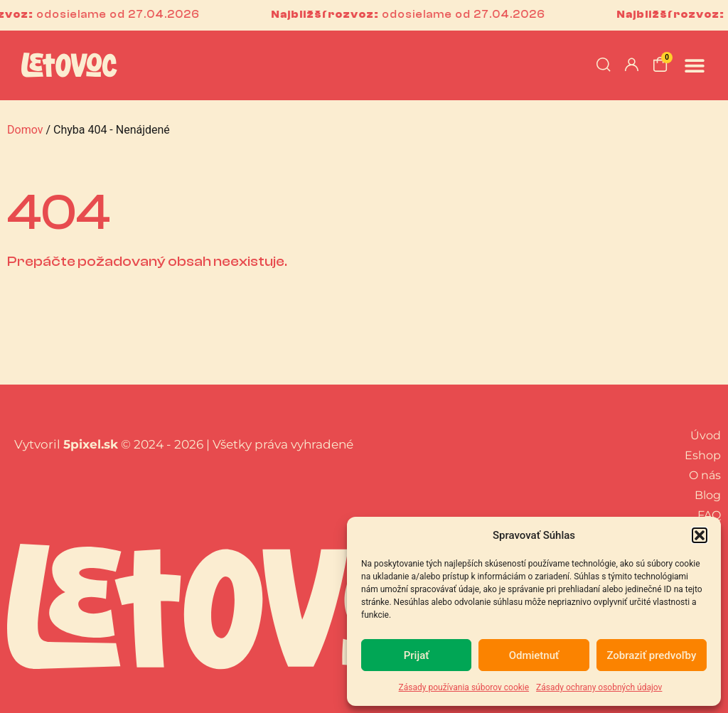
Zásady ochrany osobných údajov (599, 687)
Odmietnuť (534, 655)
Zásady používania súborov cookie (464, 687)
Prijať (417, 655)
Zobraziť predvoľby (651, 655)
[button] (700, 535)
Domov (25, 130)
